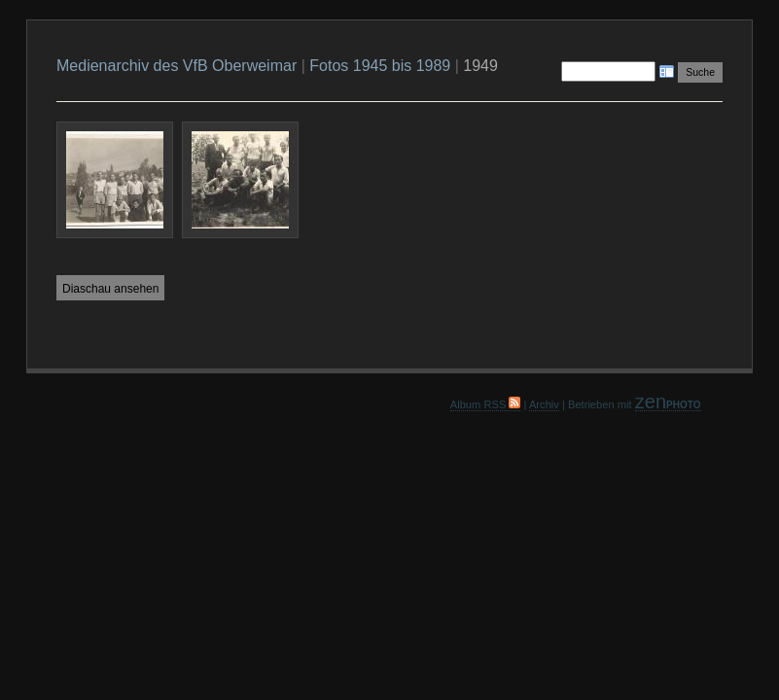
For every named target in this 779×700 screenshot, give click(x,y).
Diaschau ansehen (110, 289)
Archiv (544, 404)
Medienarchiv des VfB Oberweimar (177, 66)
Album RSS (486, 404)
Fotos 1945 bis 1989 (380, 66)
